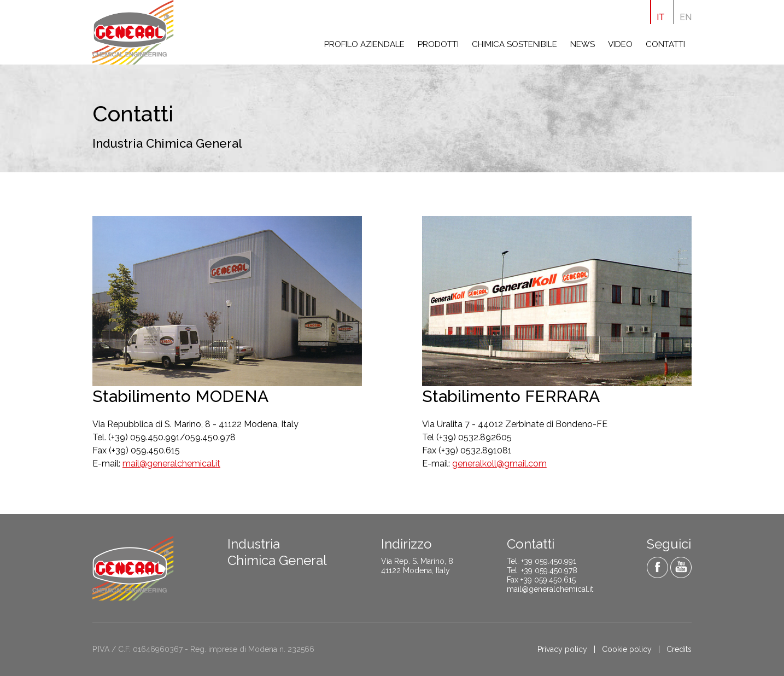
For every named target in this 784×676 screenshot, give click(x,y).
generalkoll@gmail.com (499, 464)
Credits (679, 649)
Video (620, 44)
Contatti (665, 44)
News (583, 44)
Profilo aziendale (364, 44)
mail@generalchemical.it (171, 464)
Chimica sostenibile (514, 44)
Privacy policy (562, 649)
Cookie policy (627, 649)
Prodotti (438, 44)
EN (686, 17)
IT (661, 17)
